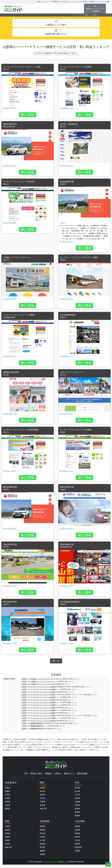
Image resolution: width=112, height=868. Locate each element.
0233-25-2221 (11, 301)
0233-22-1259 (11, 647)
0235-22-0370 (68, 301)
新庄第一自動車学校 (70, 126)
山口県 (42, 844)
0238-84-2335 (68, 109)
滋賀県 (7, 833)
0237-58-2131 (11, 109)
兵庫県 (7, 844)
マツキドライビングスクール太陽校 (43, 706)
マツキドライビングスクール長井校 (77, 68)
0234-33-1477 (68, 359)
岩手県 (7, 798)
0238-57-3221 (68, 589)
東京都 (42, 808)
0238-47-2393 (68, 474)
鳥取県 (42, 830)
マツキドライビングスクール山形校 (43, 690)
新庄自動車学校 (11, 605)
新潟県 (77, 791)
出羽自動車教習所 (69, 317)
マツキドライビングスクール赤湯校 (77, 432)
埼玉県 (42, 802)
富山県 (77, 795)
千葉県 (42, 805)
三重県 (7, 830)
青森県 (7, 795)
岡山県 (42, 837)
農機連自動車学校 (12, 375)
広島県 (42, 840)
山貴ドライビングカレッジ (73, 375)
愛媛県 (42, 854)
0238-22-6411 (11, 474)
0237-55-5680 (11, 225)
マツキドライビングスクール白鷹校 (21, 317)
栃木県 (42, 795)
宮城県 (7, 802)
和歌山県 (8, 851)
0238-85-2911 (11, 359)
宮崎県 (77, 847)
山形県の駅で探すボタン (56, 35)
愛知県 (77, 819)
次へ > (56, 664)
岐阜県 (77, 812)
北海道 (7, 791)
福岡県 (77, 830)
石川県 (77, 798)
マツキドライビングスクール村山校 (21, 183)
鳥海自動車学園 (68, 183)
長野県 (77, 808)
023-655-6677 (68, 416)
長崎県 (77, 837)
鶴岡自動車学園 (11, 490)
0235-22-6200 (11, 531)
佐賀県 (77, 833)
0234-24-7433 (68, 243)
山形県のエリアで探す (56, 25)
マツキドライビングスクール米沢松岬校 (23, 432)
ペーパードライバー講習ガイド (82, 15)
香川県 (42, 851)
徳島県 (42, 847)
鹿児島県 (78, 851)
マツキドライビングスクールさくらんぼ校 (24, 68)
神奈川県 (43, 812)
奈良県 (7, 847)
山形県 (24, 682)
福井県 (77, 802)
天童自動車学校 (11, 547)
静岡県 (77, 815)
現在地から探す (36, 777)
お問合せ (58, 777)
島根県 (42, 833)
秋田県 (7, 805)
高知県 (42, 858)
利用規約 (48, 777)
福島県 (7, 812)
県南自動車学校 (68, 547)
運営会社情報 (82, 777)
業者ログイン (69, 777)
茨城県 (42, 791)
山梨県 (77, 805)
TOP (26, 777)
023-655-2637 (11, 589)
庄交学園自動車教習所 (71, 605)
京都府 (7, 837)
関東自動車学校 (11, 126)
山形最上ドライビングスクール (18, 259)
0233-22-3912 (68, 167)
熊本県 (77, 840)
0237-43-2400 (68, 531)
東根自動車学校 (68, 490)
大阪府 (7, 840)
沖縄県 (77, 854)
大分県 (77, 844)
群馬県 (42, 798)
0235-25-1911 (68, 647)
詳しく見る (28, 116)
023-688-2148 (11, 416)
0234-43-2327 (11, 167)
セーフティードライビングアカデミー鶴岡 (81, 259)
